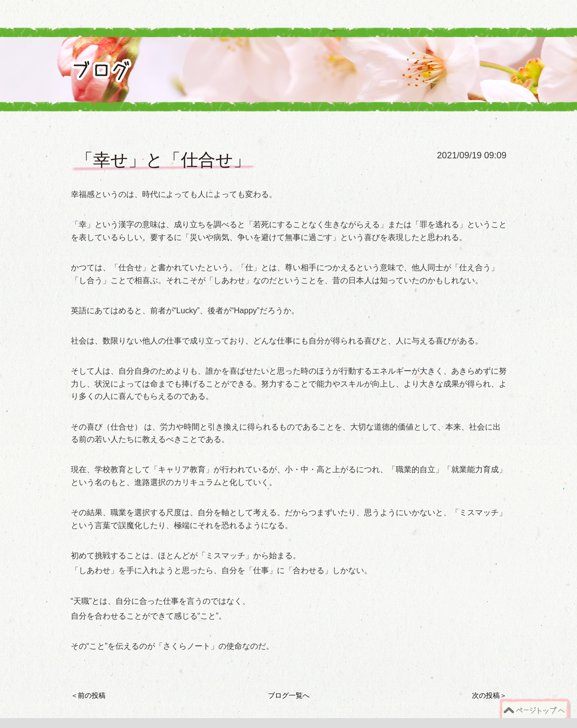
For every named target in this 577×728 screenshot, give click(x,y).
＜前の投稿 (88, 695)
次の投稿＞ (489, 695)
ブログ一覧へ (289, 695)
